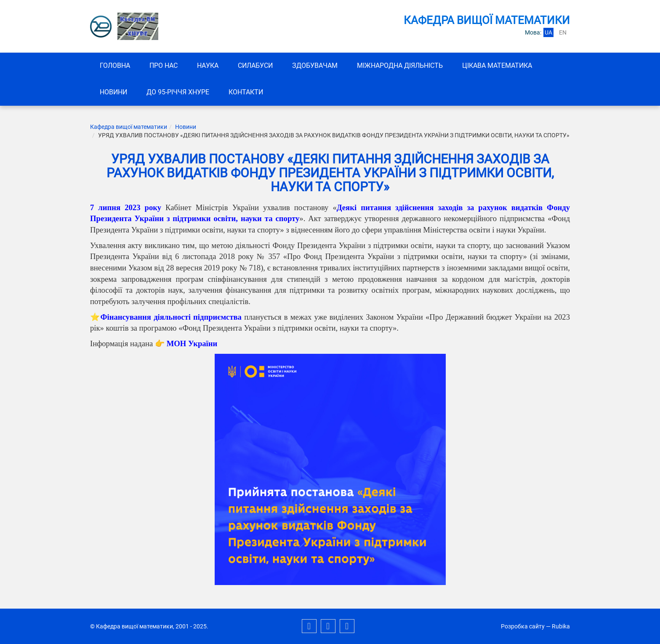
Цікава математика (497, 65)
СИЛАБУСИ (255, 65)
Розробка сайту (523, 626)
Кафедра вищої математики (129, 127)
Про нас (164, 65)
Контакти (246, 92)
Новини (113, 92)
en (563, 32)
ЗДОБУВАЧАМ (315, 65)
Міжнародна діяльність (400, 65)
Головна (115, 65)
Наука (208, 65)
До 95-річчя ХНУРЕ (178, 92)
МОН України (192, 343)
